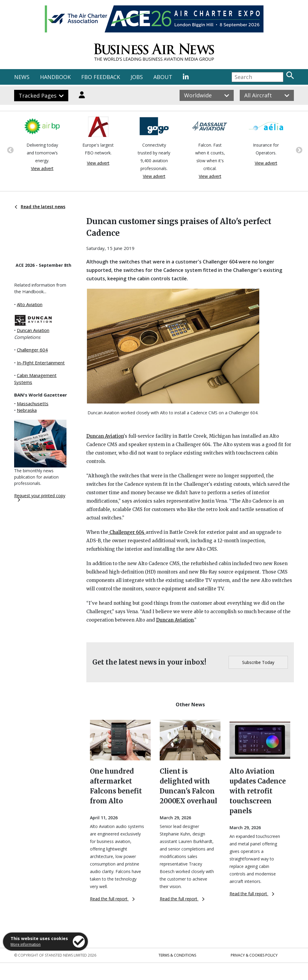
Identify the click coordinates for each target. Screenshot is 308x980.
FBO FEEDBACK (101, 77)
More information (26, 944)
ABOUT (163, 77)
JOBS (137, 77)
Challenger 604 (32, 350)
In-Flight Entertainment (41, 363)
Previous (10, 150)
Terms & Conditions (177, 955)
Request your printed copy (40, 497)
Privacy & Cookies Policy (254, 955)
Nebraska (27, 410)
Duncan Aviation (33, 330)
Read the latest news (40, 207)
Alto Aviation (30, 304)
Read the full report (112, 899)
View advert (42, 168)
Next (298, 150)
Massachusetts (33, 403)
